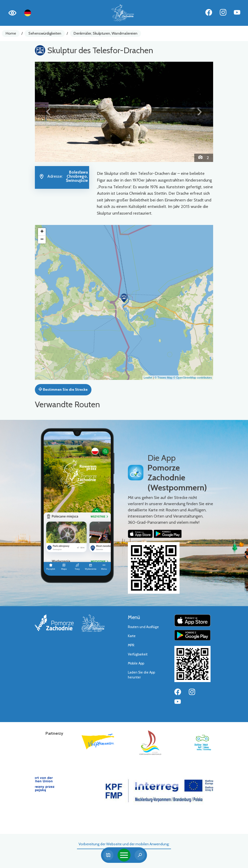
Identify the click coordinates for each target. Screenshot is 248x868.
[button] (48, 112)
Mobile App (136, 663)
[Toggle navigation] (124, 855)
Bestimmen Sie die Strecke (63, 389)
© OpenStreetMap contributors (193, 378)
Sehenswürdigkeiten (45, 33)
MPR (131, 645)
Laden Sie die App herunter (141, 675)
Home (11, 33)
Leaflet (148, 378)
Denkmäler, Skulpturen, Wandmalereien (106, 33)
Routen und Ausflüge (143, 627)
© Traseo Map (163, 378)
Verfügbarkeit (138, 654)
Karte (132, 636)
